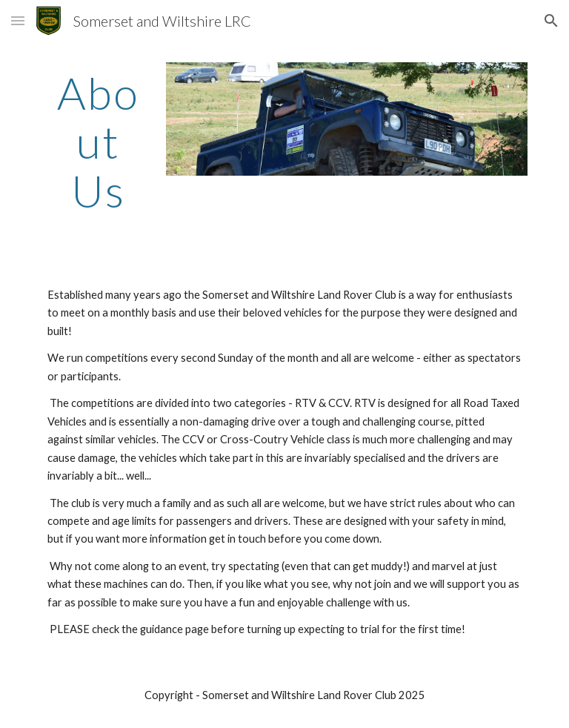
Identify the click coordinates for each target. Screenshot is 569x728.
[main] (97, 142)
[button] (18, 20)
